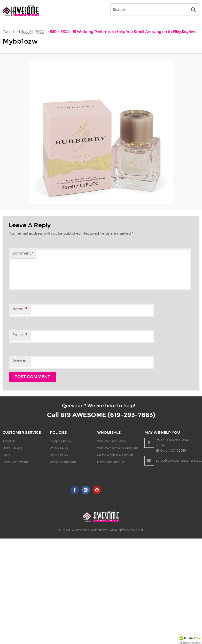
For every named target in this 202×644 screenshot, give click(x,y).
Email (20, 335)
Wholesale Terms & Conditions (127, 448)
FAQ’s (6, 455)
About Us (9, 441)
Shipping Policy (65, 441)
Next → (194, 32)
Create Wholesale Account (124, 455)
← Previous (177, 32)
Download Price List (120, 462)
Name (20, 309)
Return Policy (64, 455)
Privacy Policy (64, 448)
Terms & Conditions (68, 462)
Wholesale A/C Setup (121, 441)
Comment (23, 253)
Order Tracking (13, 448)
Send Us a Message (15, 462)
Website (19, 361)
